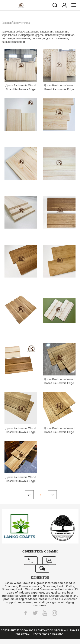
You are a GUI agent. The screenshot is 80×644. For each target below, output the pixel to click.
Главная (7, 23)
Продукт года (21, 23)
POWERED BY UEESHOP (49, 634)
